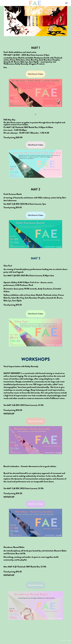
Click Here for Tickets (36, 74)
